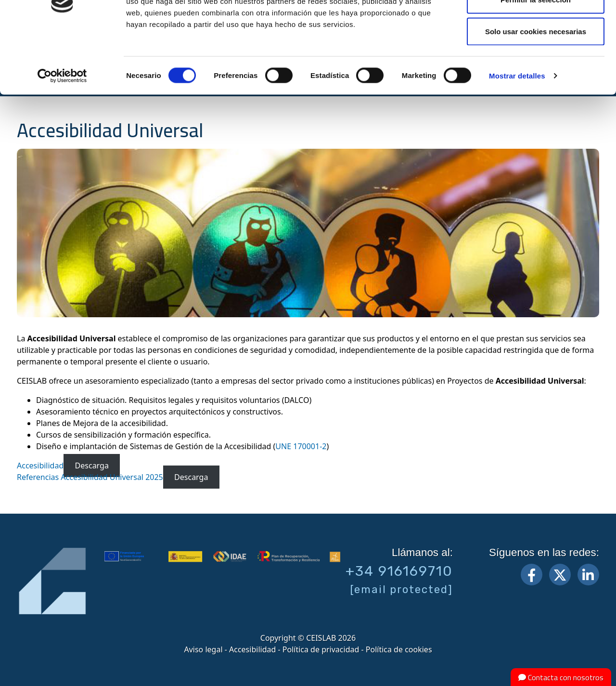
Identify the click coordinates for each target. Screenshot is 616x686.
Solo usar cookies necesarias (536, 88)
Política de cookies (399, 649)
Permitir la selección (536, 57)
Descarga (92, 466)
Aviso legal (203, 649)
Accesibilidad (40, 466)
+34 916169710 (399, 571)
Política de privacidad (321, 649)
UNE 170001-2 (301, 446)
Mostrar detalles (517, 133)
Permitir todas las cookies (536, 25)
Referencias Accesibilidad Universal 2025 (90, 477)
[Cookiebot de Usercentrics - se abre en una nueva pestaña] (62, 133)
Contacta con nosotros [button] (561, 677)
